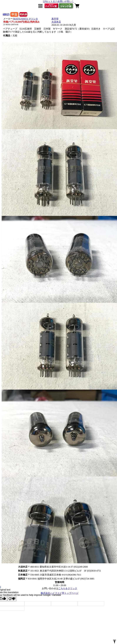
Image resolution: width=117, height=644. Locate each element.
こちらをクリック (68, 588)
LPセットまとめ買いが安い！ (59, 1)
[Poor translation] (12, 599)
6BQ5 (6, 14)
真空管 (55, 19)
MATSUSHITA (26, 19)
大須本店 (56, 22)
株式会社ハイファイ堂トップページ (60, 593)
